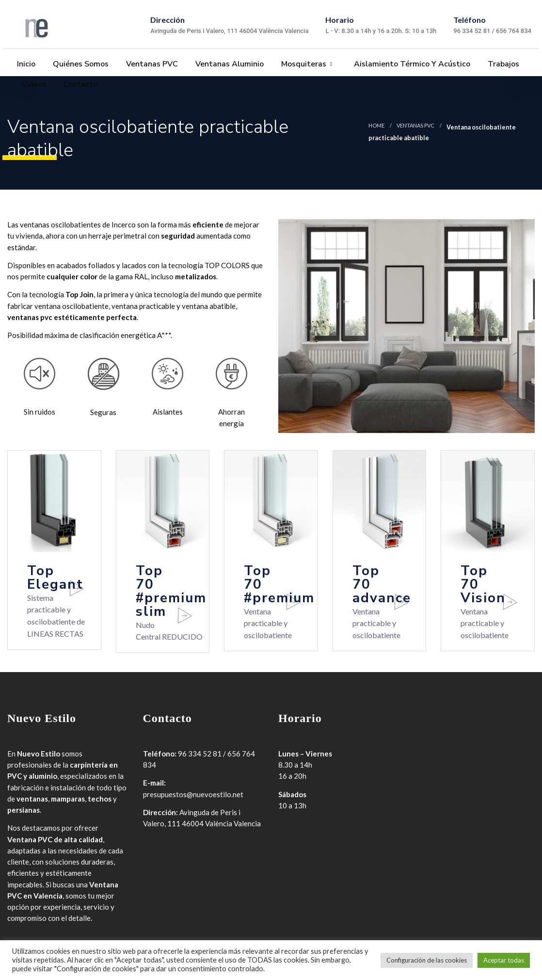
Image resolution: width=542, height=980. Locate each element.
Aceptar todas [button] (504, 960)
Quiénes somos (80, 64)
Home (376, 125)
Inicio (25, 64)
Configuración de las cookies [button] (427, 960)
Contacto (80, 85)
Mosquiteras (303, 64)
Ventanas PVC (151, 64)
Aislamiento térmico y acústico (411, 64)
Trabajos (502, 64)
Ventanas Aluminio (229, 64)
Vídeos (33, 85)
